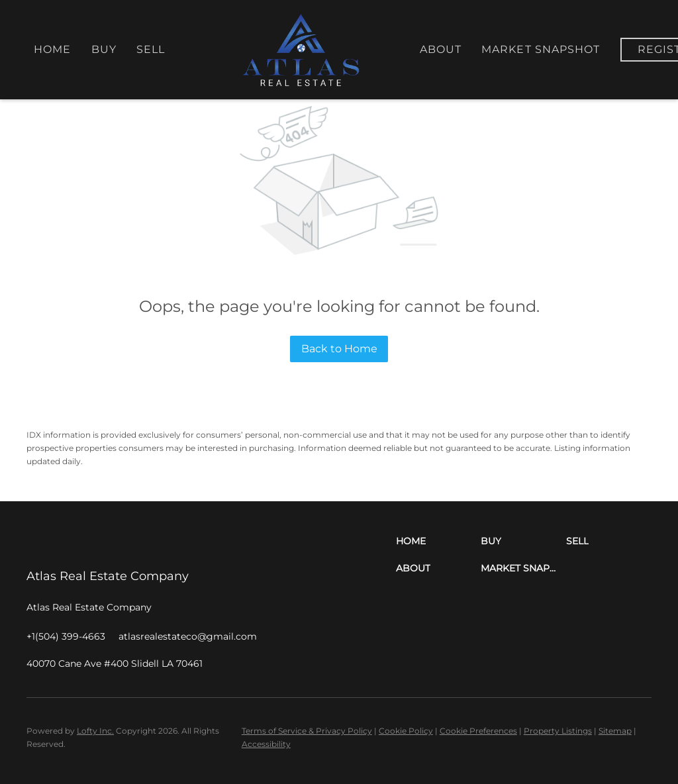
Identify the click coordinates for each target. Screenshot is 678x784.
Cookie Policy (406, 731)
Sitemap (615, 731)
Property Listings (558, 731)
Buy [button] (104, 49)
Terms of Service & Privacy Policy (307, 731)
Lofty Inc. (95, 731)
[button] (439, 541)
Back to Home (339, 349)
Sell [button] (151, 49)
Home (52, 49)
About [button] (441, 49)
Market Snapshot (541, 49)
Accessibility (266, 744)
